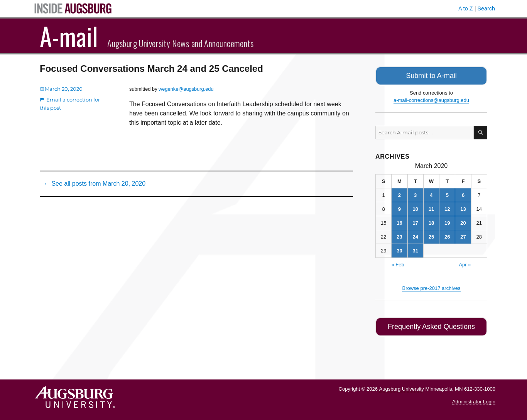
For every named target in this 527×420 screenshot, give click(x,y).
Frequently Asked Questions (431, 325)
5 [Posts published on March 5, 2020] (447, 194)
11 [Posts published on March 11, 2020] (431, 207)
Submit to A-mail (431, 75)
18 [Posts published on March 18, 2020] (431, 221)
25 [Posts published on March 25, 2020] (431, 235)
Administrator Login (474, 399)
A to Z (466, 8)
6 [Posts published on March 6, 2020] (463, 194)
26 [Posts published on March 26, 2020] (447, 235)
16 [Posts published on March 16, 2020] (399, 221)
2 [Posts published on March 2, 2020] (399, 194)
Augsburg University (402, 386)
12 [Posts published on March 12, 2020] (447, 207)
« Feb (398, 263)
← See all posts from (95, 184)
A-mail (69, 36)
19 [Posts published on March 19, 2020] (447, 221)
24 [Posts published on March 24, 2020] (415, 235)
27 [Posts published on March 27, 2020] (463, 235)
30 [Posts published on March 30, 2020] (399, 249)
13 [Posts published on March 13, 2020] (463, 207)
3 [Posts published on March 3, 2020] (415, 194)
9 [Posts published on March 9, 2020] (399, 207)
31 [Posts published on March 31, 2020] (415, 249)
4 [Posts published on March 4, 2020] (431, 194)
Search (486, 8)
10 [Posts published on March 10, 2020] (415, 207)
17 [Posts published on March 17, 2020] (415, 221)
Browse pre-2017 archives (431, 287)
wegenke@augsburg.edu (186, 89)
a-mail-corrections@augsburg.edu (431, 99)
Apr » (465, 263)
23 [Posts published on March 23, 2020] (399, 235)
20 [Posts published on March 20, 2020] (463, 221)
